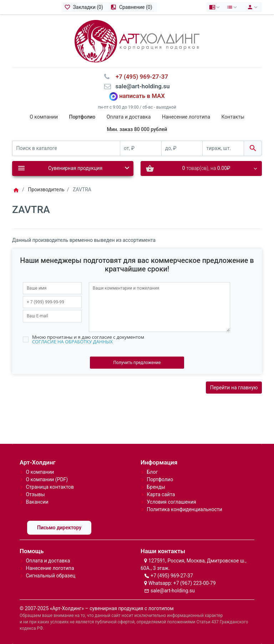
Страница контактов (50, 487)
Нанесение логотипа (186, 117)
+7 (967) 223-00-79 (195, 583)
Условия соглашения (171, 502)
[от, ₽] (141, 148)
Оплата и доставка (129, 117)
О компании (44, 117)
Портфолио (160, 479)
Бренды (156, 487)
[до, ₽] (182, 148)
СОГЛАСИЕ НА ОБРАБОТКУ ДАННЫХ (72, 342)
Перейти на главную (234, 388)
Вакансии (37, 502)
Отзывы (35, 494)
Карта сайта (161, 494)
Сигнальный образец (50, 576)
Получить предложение (137, 363)
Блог (152, 472)
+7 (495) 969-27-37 (172, 576)
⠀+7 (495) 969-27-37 (140, 77)
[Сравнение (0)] (132, 7)
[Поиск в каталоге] (66, 148)
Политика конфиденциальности (184, 509)
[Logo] (137, 41)
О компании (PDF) (47, 479)
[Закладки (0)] (85, 7)
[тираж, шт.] (223, 148)
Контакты (233, 117)
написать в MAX (142, 96)
